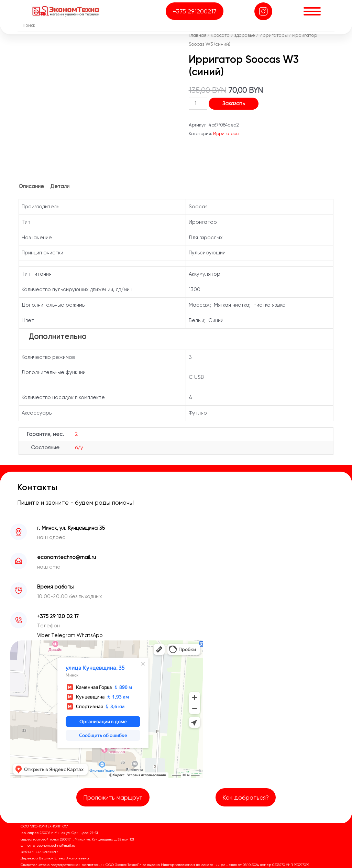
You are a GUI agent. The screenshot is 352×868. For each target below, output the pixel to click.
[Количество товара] (198, 104)
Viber (44, 635)
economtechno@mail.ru (67, 557)
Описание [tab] (31, 186)
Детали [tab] (60, 186)
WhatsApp (90, 635)
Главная (197, 35)
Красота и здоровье (233, 35)
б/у (79, 448)
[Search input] (178, 25)
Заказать (234, 103)
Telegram (64, 635)
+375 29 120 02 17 (58, 616)
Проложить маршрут (113, 797)
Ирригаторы (274, 35)
